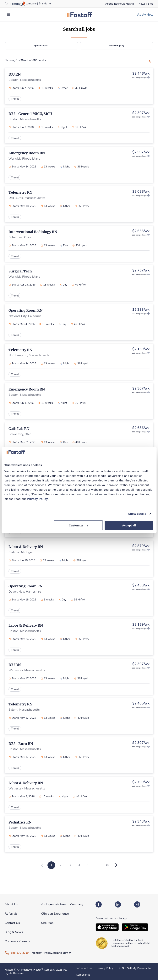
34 (107, 865)
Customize (79, 525)
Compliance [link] (83, 975)
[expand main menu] (8, 15)
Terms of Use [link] (84, 968)
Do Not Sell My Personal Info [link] (135, 968)
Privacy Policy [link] (105, 968)
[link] (120, 4)
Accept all (129, 525)
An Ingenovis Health (30, 970)
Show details (137, 514)
